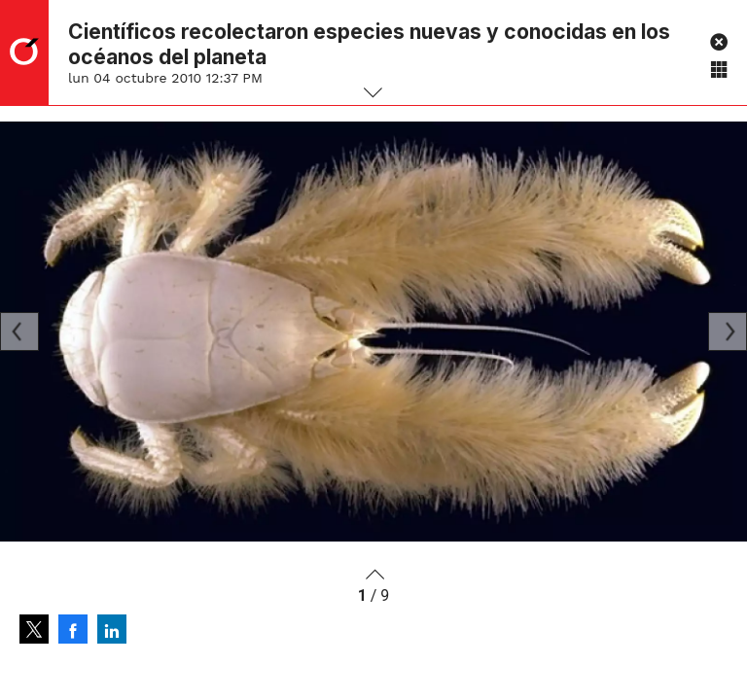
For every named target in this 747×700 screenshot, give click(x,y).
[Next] (728, 332)
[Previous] (19, 332)
